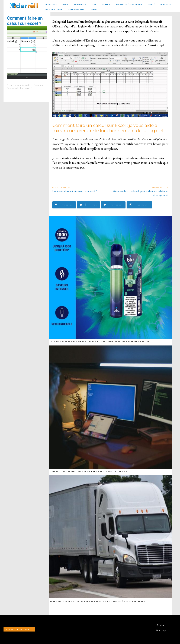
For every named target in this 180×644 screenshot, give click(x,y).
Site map (161, 630)
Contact (161, 625)
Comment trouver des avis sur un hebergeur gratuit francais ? (89, 471)
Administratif (24, 85)
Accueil (11, 85)
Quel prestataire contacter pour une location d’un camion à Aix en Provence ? (98, 601)
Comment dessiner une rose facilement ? (75, 191)
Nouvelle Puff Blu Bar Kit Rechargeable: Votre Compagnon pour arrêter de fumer (100, 342)
